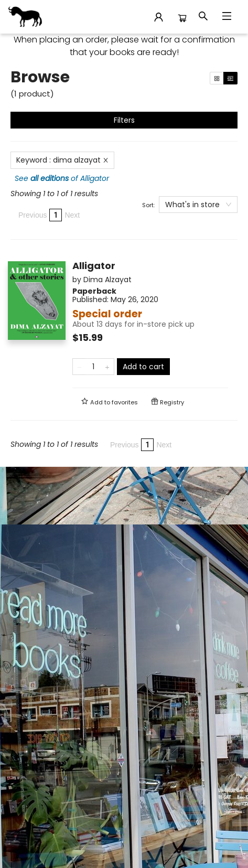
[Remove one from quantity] (79, 367)
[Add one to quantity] (107, 367)
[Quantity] (93, 367)
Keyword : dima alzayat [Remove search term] (62, 160)
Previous (33, 215)
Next (72, 215)
